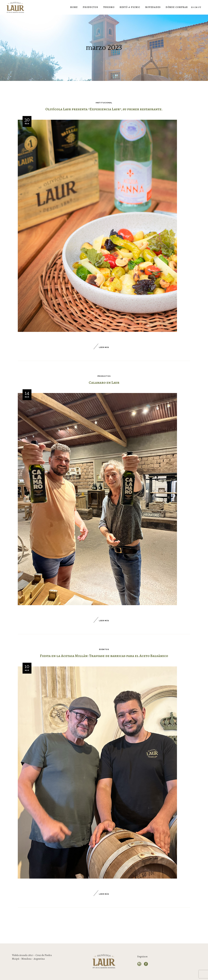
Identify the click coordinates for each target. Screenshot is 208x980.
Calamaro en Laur (104, 383)
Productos (104, 376)
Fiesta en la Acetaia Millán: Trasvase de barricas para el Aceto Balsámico (104, 656)
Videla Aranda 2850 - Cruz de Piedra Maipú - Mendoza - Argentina (32, 957)
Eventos (104, 649)
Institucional (104, 103)
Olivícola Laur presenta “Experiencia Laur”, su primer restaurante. (104, 109)
